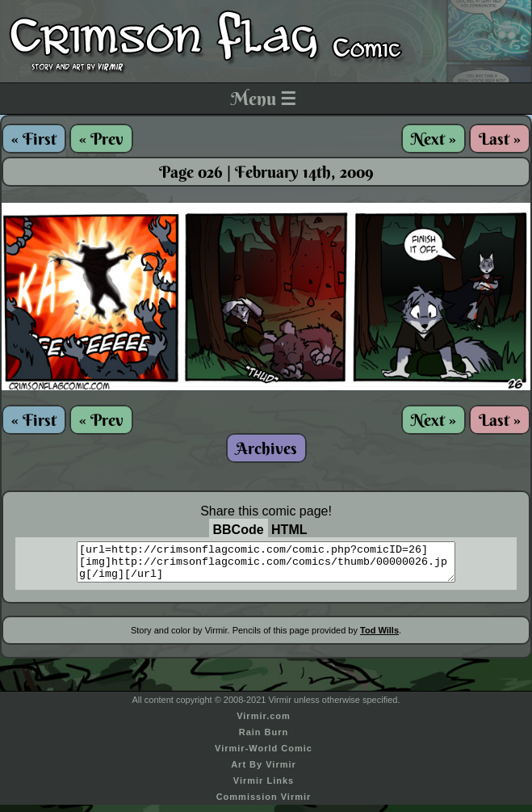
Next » (434, 139)
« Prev (101, 139)
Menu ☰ (264, 99)
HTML (289, 530)
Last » (500, 139)
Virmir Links (264, 788)
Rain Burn (264, 739)
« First (34, 139)
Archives (266, 448)
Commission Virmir (264, 804)
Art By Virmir (264, 772)
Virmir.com (264, 723)
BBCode (239, 530)
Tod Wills (379, 637)
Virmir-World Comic (264, 755)
